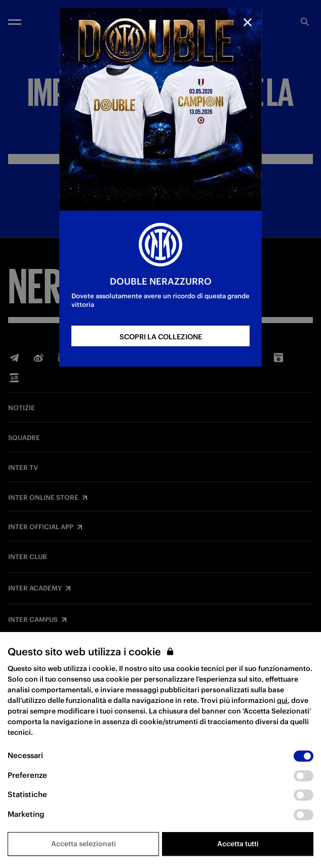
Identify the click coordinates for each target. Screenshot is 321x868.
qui (282, 700)
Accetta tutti (238, 844)
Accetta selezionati (84, 844)
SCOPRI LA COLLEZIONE (161, 337)
